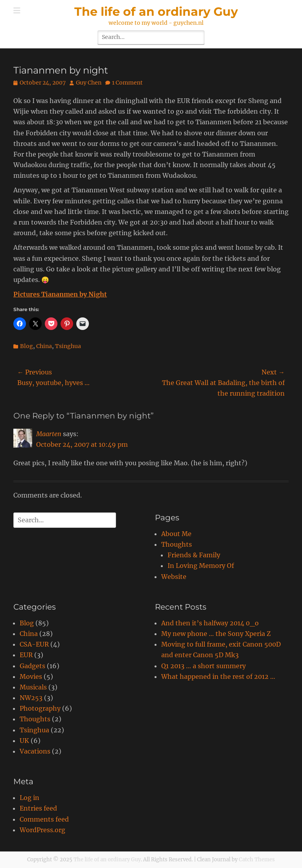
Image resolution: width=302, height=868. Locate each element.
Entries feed (38, 808)
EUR (26, 655)
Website (174, 577)
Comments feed (44, 819)
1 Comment (127, 83)
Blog (27, 346)
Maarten (49, 434)
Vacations (35, 751)
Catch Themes (257, 860)
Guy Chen (89, 83)
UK (24, 741)
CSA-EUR (34, 644)
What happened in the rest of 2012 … (218, 676)
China (44, 346)
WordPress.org (42, 830)
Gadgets (32, 666)
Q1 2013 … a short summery (203, 666)
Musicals (33, 687)
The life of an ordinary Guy (156, 12)
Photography (40, 708)
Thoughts (177, 544)
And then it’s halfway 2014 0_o (210, 623)
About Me (176, 534)
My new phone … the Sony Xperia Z (216, 634)
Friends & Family (194, 555)
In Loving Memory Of (201, 566)
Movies (31, 676)
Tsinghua (68, 346)
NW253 (31, 698)
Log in (29, 798)
